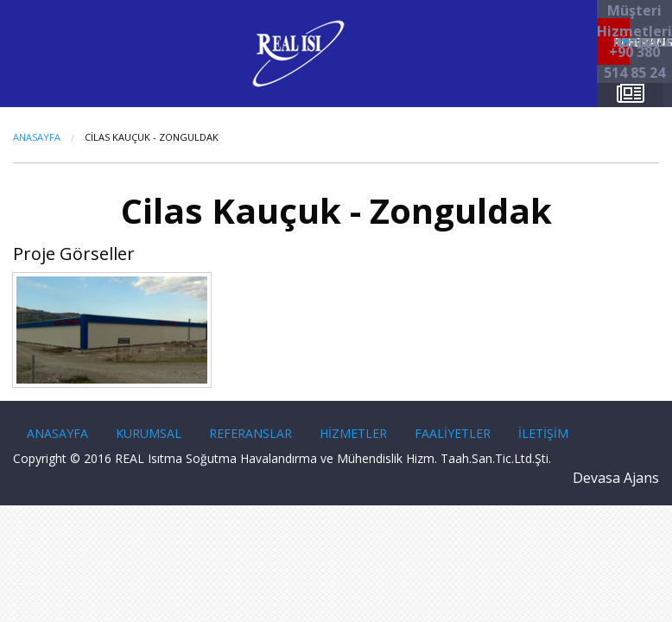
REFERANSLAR (250, 433)
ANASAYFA (57, 433)
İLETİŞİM (543, 433)
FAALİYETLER (453, 433)
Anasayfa (37, 137)
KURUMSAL (149, 433)
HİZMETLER (353, 433)
